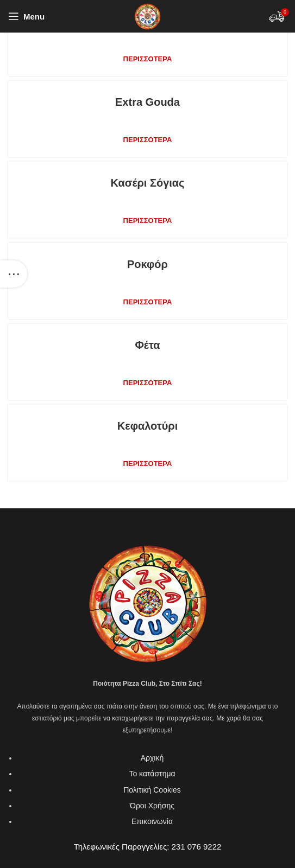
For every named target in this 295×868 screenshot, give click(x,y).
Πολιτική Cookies (152, 790)
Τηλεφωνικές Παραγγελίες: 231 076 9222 (148, 847)
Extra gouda (147, 102)
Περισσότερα (148, 59)
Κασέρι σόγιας (147, 183)
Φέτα (147, 345)
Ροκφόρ (147, 264)
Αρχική (152, 758)
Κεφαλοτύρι (148, 426)
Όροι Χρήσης (152, 806)
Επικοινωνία (152, 821)
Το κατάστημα (152, 774)
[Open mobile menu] (26, 16)
